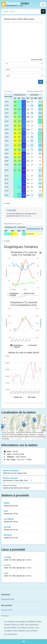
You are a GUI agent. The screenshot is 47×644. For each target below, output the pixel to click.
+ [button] (5, 418)
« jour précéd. (8, 91)
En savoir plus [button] (11, 634)
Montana (23, 536)
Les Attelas (23, 520)
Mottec (23, 504)
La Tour (23, 567)
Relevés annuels (23, 487)
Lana (23, 575)
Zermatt (23, 528)
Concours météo (7, 610)
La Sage (23, 559)
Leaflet (4, 432)
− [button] (5, 422)
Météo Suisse (26, 216)
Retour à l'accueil (16, 4)
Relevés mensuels (23, 479)
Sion (23, 512)
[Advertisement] (23, 40)
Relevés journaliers (23, 472)
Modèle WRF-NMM (8, 599)
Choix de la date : (37, 60)
